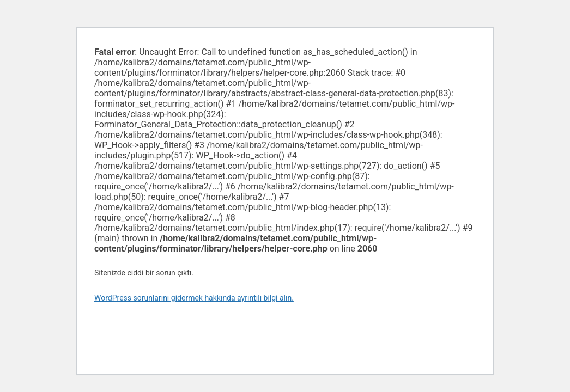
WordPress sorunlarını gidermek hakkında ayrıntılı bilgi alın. (194, 298)
